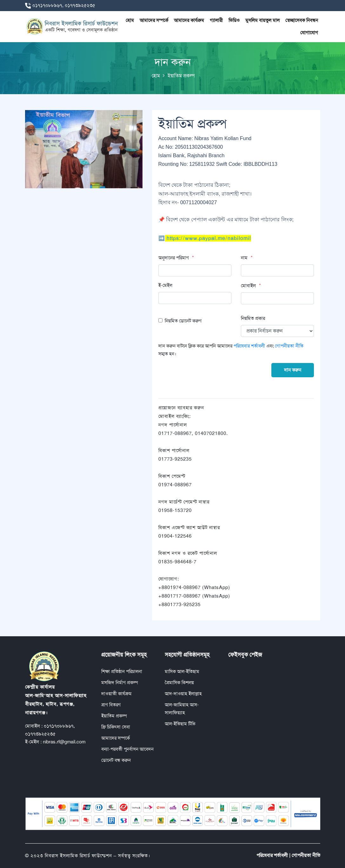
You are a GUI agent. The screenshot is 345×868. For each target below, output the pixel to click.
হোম (130, 20)
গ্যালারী (216, 20)
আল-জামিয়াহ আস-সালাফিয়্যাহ (182, 709)
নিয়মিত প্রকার (253, 318)
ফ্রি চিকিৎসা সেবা (116, 727)
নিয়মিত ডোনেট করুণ (183, 321)
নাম (244, 258)
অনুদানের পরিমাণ (174, 258)
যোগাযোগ (309, 33)
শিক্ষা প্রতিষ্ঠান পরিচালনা (122, 671)
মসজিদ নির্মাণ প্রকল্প (120, 683)
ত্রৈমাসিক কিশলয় (179, 683)
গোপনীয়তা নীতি (289, 346)
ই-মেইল (165, 285)
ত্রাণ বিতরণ (111, 705)
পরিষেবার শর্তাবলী (250, 346)
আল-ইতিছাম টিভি (180, 724)
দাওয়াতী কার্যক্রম (116, 694)
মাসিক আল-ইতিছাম (182, 671)
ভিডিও (234, 20)
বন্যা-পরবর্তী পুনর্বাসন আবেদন (127, 749)
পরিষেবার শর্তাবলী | (273, 855)
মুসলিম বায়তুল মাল (262, 20)
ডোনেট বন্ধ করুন (116, 760)
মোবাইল (248, 286)
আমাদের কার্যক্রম (189, 20)
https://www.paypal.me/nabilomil (209, 238)
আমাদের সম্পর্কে (154, 20)
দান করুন (293, 370)
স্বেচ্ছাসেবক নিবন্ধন (302, 20)
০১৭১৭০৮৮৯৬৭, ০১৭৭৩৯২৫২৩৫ (64, 5)
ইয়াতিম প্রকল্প (114, 716)
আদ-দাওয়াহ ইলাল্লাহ (183, 694)
